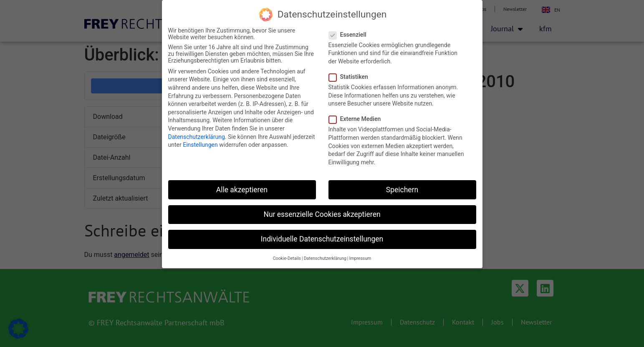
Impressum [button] (360, 258)
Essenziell (350, 35)
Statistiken (351, 77)
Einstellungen (200, 145)
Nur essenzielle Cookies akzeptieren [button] (322, 214)
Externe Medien (357, 119)
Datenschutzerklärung (197, 137)
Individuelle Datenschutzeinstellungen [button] (322, 239)
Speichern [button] (402, 190)
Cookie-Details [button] (287, 258)
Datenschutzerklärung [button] (325, 258)
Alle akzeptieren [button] (242, 190)
